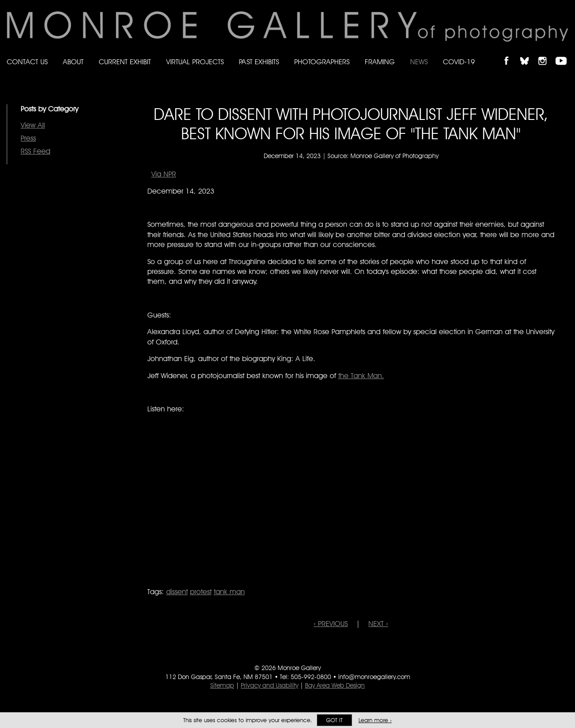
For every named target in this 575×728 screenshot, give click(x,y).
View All (33, 125)
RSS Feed (35, 151)
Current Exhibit (125, 62)
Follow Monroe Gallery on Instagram (546, 53)
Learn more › (375, 720)
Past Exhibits (259, 62)
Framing (380, 62)
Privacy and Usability (270, 685)
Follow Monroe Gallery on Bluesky (529, 53)
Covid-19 (459, 62)
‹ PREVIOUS (331, 624)
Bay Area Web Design (335, 685)
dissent (177, 592)
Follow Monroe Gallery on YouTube (564, 53)
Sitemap (222, 685)
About (73, 62)
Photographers (322, 62)
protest (201, 592)
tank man (229, 592)
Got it (334, 720)
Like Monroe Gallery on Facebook (511, 53)
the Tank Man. (361, 376)
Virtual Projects (195, 62)
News (419, 62)
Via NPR (164, 174)
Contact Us (27, 62)
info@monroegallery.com (374, 677)
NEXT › (378, 624)
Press (28, 138)
